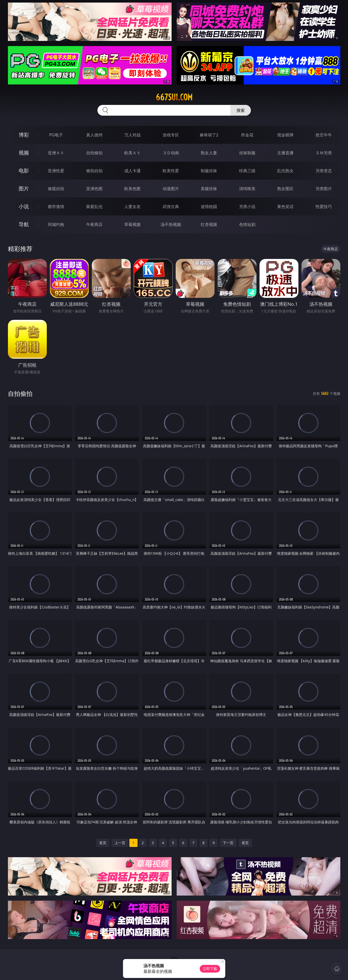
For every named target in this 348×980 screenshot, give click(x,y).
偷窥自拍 (56, 189)
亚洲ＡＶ (56, 153)
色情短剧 (247, 224)
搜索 (241, 110)
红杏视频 (209, 224)
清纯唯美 (247, 189)
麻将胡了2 (209, 135)
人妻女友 (132, 206)
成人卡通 (132, 171)
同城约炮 (56, 224)
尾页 (245, 843)
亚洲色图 (94, 189)
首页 (103, 843)
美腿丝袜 (209, 189)
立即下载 (210, 969)
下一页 (228, 843)
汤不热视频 (171, 224)
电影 (24, 171)
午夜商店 (94, 224)
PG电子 (56, 135)
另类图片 (324, 189)
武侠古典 (171, 206)
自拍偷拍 (94, 153)
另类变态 (324, 171)
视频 (24, 153)
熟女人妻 (209, 153)
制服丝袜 (209, 171)
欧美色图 (132, 189)
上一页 (120, 843)
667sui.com (174, 97)
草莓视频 (132, 224)
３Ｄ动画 (171, 153)
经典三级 (247, 171)
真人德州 (94, 135)
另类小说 (247, 206)
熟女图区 (285, 189)
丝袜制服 (247, 153)
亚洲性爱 (56, 171)
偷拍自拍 (94, 171)
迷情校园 (209, 206)
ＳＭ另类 (324, 153)
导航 (24, 224)
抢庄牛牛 (324, 135)
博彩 (24, 135)
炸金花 (247, 135)
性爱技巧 (324, 206)
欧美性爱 (171, 171)
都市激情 (56, 206)
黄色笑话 (285, 206)
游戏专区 (171, 135)
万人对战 (132, 135)
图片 (24, 188)
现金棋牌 (285, 135)
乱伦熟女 (285, 171)
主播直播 (285, 153)
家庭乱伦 (94, 206)
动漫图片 (171, 189)
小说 (24, 206)
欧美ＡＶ (132, 153)
